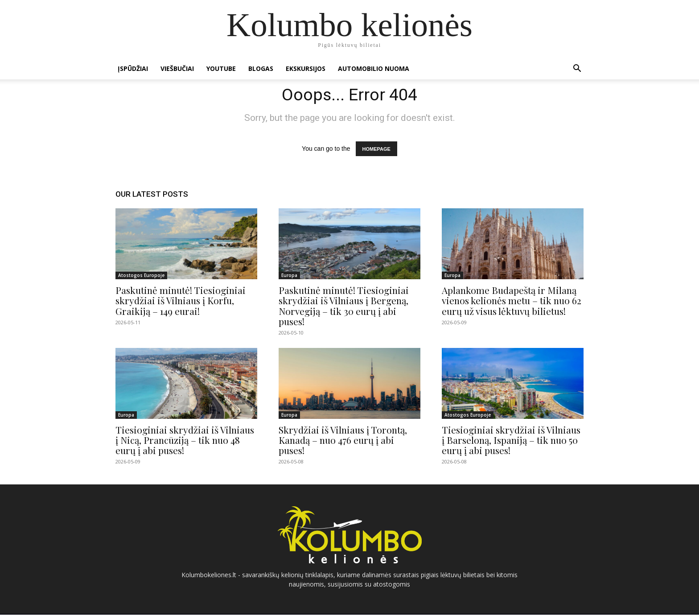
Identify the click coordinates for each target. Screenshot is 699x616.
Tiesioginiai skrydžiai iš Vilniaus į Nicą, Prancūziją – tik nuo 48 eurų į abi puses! (185, 441)
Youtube (221, 68)
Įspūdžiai (133, 68)
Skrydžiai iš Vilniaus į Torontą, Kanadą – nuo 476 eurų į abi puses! (343, 441)
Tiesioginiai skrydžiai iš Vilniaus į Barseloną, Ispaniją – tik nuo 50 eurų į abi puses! (511, 441)
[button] (577, 69)
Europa (289, 277)
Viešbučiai (177, 68)
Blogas (261, 68)
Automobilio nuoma (374, 68)
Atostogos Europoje (141, 277)
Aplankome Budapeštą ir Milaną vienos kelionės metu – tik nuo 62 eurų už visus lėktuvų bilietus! (512, 302)
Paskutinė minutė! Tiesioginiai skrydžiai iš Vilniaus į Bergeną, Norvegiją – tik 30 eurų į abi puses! (344, 307)
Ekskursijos (306, 68)
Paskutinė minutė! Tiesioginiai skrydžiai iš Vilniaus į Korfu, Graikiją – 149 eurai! (181, 302)
